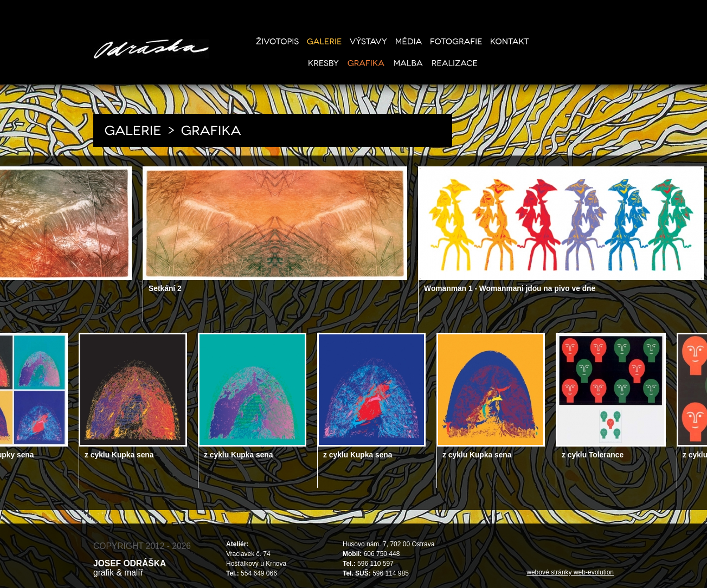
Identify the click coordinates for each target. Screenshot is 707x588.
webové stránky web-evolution (570, 572)
